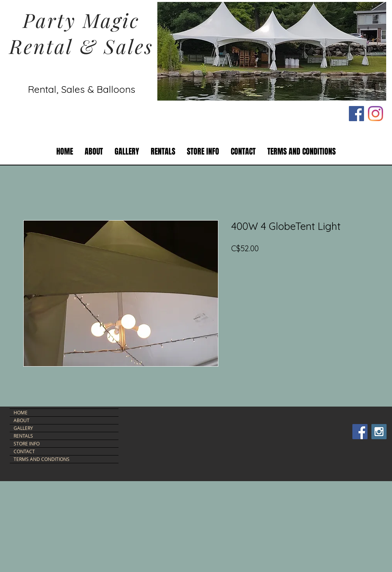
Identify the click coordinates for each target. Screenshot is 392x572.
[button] (163, 152)
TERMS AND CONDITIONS (42, 459)
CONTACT (24, 451)
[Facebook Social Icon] (356, 114)
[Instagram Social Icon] (379, 432)
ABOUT (22, 420)
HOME (21, 412)
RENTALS (23, 436)
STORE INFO (27, 443)
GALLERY (23, 428)
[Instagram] (375, 114)
